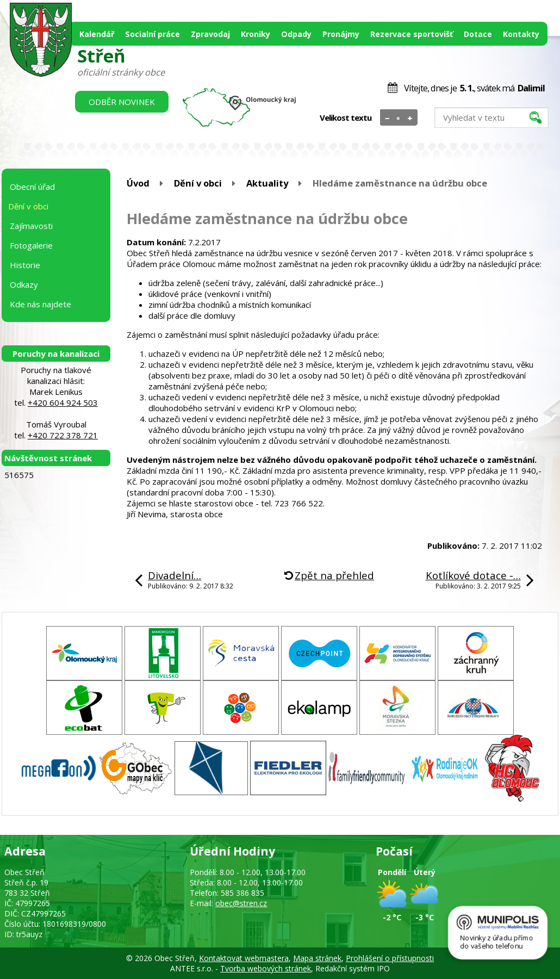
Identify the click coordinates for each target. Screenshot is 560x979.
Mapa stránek (317, 958)
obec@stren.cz (241, 903)
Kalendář (97, 34)
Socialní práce (153, 34)
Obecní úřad (32, 187)
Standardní (399, 118)
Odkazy (24, 284)
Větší (410, 118)
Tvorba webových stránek (266, 968)
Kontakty (521, 34)
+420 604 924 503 (63, 402)
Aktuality (267, 183)
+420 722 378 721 (63, 435)
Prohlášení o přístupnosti (390, 958)
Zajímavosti (31, 226)
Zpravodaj (210, 34)
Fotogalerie (31, 245)
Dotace (478, 34)
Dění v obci (198, 183)
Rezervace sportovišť (412, 34)
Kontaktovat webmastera (244, 958)
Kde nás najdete (41, 304)
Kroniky (256, 34)
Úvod (138, 183)
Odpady (296, 34)
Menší (387, 118)
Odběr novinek (122, 102)
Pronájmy (341, 34)
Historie (25, 265)
